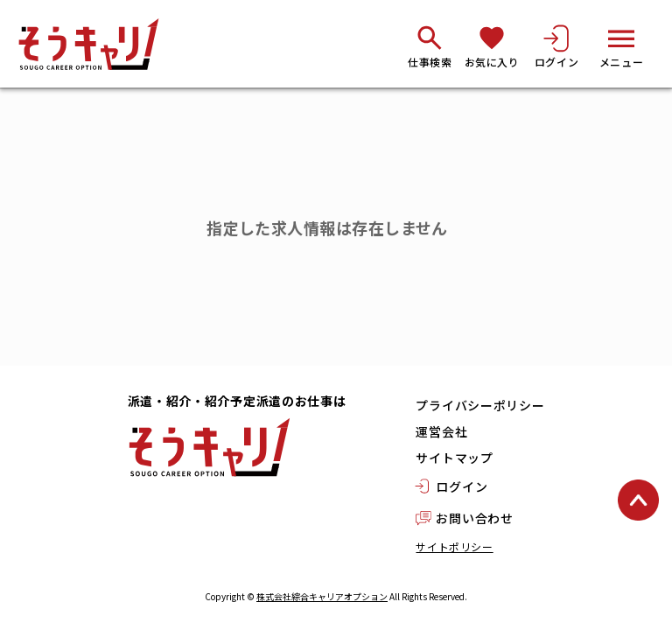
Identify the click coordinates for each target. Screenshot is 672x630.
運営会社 (441, 431)
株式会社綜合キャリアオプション (322, 596)
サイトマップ (454, 458)
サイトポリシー (454, 546)
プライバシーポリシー (480, 405)
